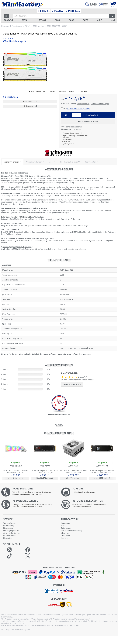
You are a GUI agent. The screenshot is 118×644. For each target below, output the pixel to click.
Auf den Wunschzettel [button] (88, 121)
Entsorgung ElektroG (12, 531)
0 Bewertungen (10, 97)
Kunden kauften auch (69, 162)
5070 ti (42, 20)
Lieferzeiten (8, 528)
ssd (113, 20)
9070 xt (26, 20)
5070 (85, 20)
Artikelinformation (12, 162)
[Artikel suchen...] (61, 16)
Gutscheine (66, 536)
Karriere (64, 538)
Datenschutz (66, 528)
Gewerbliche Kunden (12, 533)
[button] (6, 16)
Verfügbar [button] (15, 40)
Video (51, 162)
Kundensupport (10, 536)
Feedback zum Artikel (71, 129)
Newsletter (8, 538)
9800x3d (8, 20)
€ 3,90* (78, 108)
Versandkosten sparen (71, 127)
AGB (63, 525)
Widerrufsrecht (9, 523)
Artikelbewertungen (34, 162)
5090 (71, 20)
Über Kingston (90, 162)
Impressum (66, 523)
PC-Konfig (44, 11)
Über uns (65, 533)
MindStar (57, 11)
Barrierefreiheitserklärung (71, 531)
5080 (57, 20)
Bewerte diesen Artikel (72, 384)
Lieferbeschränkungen (100, 104)
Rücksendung (9, 525)
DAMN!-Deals (73, 11)
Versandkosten (83, 104)
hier (77, 625)
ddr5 (100, 20)
